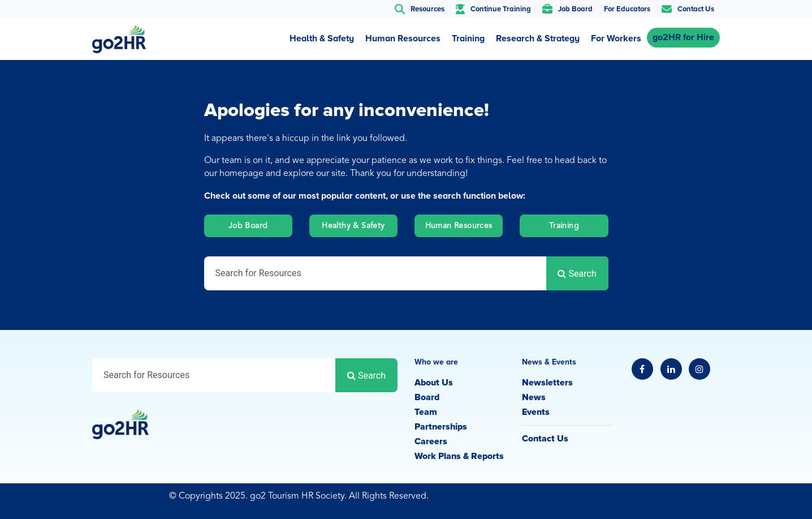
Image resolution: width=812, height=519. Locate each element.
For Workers (616, 38)
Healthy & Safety (353, 226)
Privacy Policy (659, 497)
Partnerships (441, 427)
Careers (431, 441)
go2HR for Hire (683, 37)
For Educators (627, 9)
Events (536, 412)
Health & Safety (322, 38)
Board (427, 397)
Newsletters (547, 383)
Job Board (248, 226)
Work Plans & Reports (459, 456)
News (534, 397)
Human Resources (403, 38)
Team (426, 412)
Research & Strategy (538, 38)
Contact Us (545, 439)
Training (468, 38)
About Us (434, 383)
